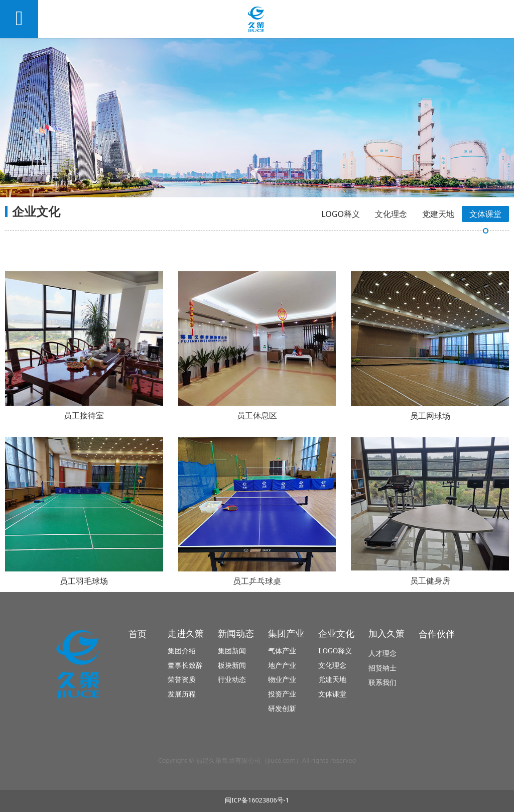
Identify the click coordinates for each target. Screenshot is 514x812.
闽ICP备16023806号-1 (257, 800)
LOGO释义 (341, 214)
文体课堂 (485, 214)
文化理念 (391, 214)
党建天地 (438, 214)
